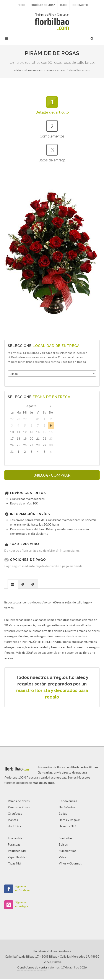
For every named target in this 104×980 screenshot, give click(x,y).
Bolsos (63, 845)
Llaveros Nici (67, 827)
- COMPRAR (52, 476)
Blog (64, 5)
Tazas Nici (14, 864)
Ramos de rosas (56, 70)
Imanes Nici (16, 839)
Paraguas (14, 845)
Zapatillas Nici (17, 858)
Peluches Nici (17, 852)
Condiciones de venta (32, 968)
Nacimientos (67, 808)
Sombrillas (66, 839)
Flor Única (14, 827)
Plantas (13, 821)
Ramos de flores (19, 802)
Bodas (63, 814)
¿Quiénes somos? (43, 5)
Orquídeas (15, 814)
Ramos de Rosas (19, 808)
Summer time (68, 852)
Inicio (21, 5)
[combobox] (52, 375)
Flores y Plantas (34, 70)
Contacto (80, 5)
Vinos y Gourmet (70, 864)
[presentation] (13, 585)
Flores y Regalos (70, 821)
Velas (62, 858)
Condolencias (68, 802)
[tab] (13, 585)
